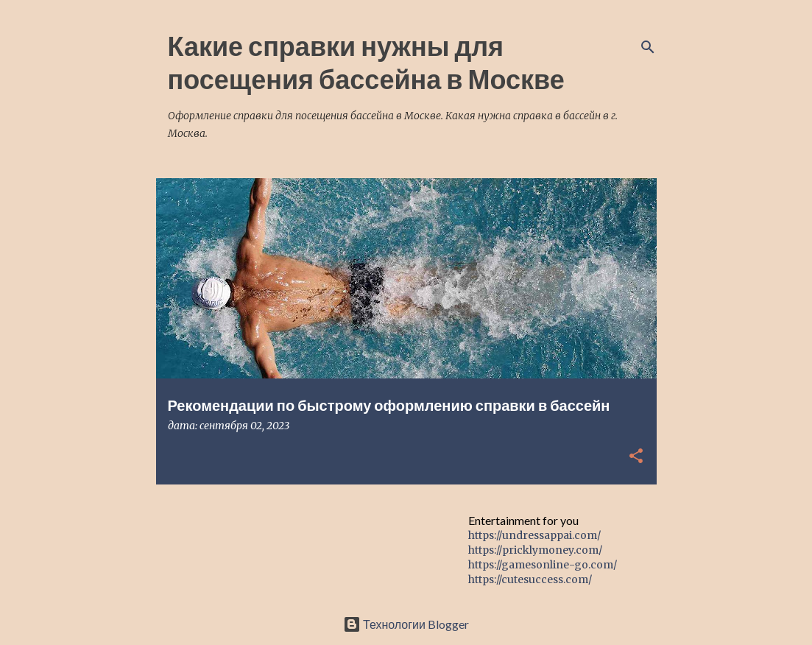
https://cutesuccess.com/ (530, 579)
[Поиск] (648, 47)
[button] (636, 457)
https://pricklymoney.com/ (535, 550)
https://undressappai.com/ (534, 535)
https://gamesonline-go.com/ (543, 565)
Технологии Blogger (406, 624)
